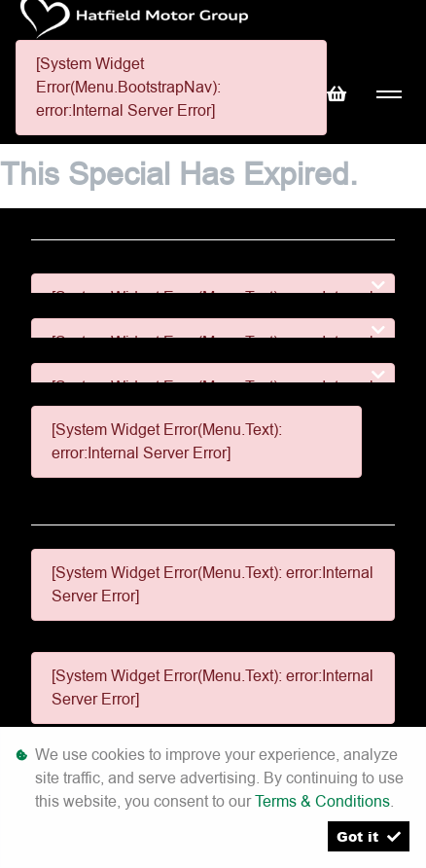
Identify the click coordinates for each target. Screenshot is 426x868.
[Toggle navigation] (389, 95)
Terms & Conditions (322, 801)
